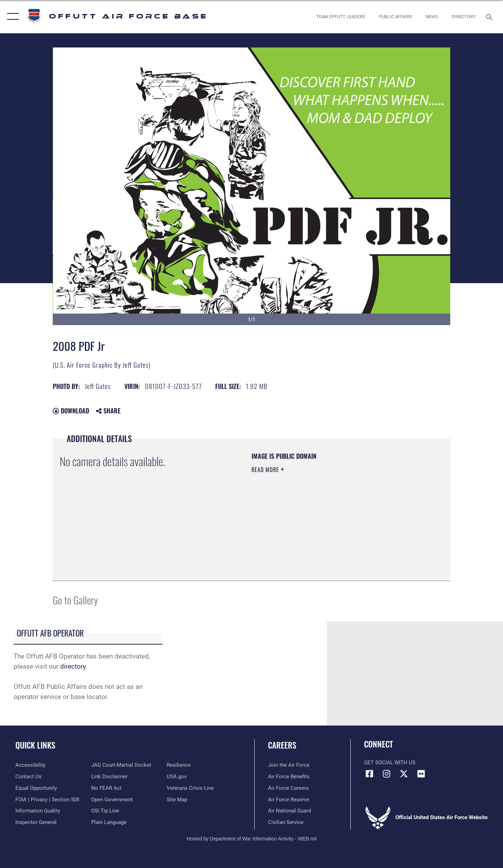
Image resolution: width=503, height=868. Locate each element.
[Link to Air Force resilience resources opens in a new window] (179, 765)
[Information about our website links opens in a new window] (109, 777)
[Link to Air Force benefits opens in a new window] (289, 777)
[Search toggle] (490, 16)
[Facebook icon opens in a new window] (369, 774)
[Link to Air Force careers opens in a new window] (288, 788)
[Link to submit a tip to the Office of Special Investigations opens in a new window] (105, 811)
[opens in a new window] (464, 17)
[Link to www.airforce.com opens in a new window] (289, 765)
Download (71, 411)
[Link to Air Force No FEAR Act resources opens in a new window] (106, 788)
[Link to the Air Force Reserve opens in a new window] (289, 800)
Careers (282, 745)
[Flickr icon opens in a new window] (421, 774)
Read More (266, 470)
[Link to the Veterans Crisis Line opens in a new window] (190, 788)
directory (73, 666)
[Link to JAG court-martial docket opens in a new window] (121, 765)
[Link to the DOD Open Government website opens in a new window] (112, 800)
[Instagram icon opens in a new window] (387, 774)
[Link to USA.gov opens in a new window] (177, 777)
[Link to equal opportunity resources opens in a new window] (36, 788)
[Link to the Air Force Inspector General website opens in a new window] (36, 822)
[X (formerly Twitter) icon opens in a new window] (404, 774)
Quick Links (35, 745)
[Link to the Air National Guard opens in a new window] (289, 811)
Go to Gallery (75, 600)
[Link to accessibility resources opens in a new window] (30, 765)
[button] (11, 17)
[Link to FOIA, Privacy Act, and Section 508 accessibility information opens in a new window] (47, 800)
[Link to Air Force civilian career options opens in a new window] (286, 822)
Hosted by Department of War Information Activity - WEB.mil (251, 839)
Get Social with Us (390, 763)
